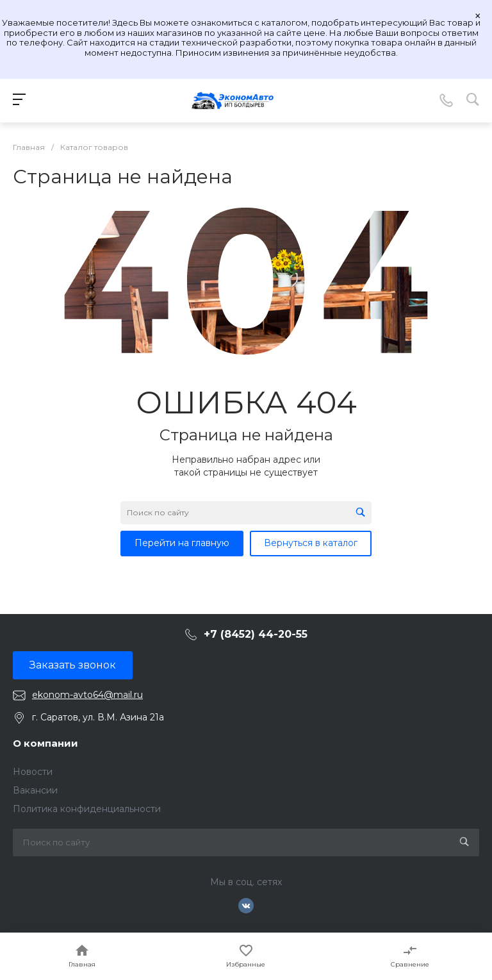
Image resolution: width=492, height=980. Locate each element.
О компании (45, 743)
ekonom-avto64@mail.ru (87, 695)
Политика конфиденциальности (87, 809)
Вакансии (35, 790)
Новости (33, 772)
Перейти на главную (182, 543)
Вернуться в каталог (311, 543)
